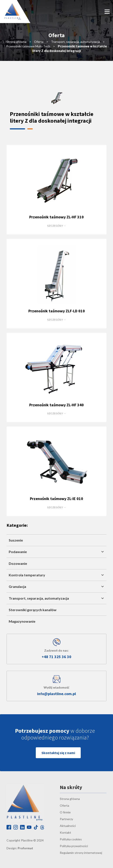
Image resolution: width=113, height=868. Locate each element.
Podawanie (56, 552)
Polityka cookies (71, 839)
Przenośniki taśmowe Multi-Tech (28, 46)
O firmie (65, 812)
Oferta (39, 42)
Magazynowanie (22, 621)
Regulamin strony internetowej (81, 853)
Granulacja (56, 587)
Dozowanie (18, 563)
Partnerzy (66, 819)
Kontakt (65, 832)
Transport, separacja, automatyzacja (75, 42)
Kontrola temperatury (56, 575)
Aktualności (68, 826)
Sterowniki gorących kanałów (33, 610)
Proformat (25, 848)
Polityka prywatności (74, 846)
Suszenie (16, 540)
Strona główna (16, 42)
